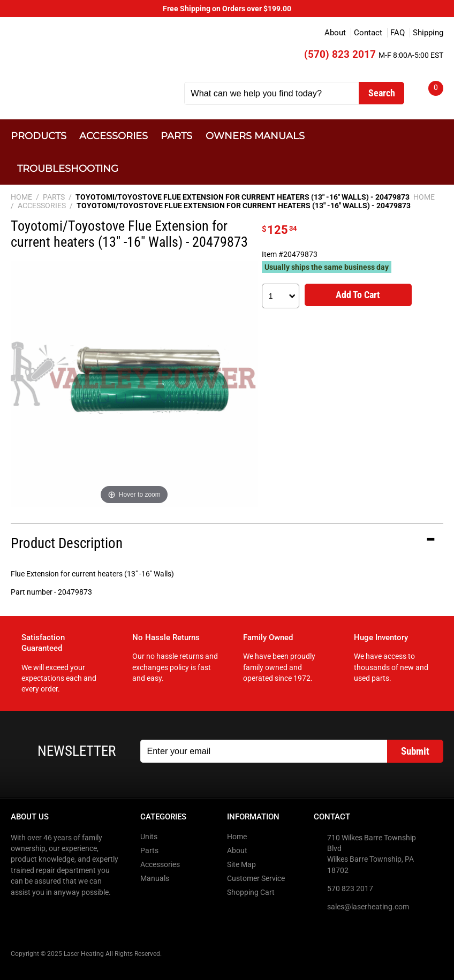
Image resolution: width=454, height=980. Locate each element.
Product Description (67, 543)
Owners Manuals (255, 136)
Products (39, 136)
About (335, 33)
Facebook (20, 914)
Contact (368, 33)
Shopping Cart (251, 892)
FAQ (398, 33)
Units (149, 837)
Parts (176, 136)
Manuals (155, 878)
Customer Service (256, 878)
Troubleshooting (68, 168)
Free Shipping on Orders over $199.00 (227, 9)
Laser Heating (91, 60)
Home (237, 837)
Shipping (428, 33)
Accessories (113, 136)
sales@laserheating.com (368, 907)
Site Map (241, 864)
